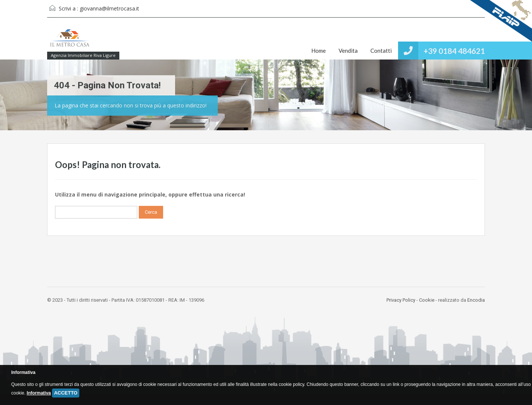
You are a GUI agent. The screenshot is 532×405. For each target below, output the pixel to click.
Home (319, 51)
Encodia (476, 300)
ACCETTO (66, 393)
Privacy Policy (401, 300)
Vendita (348, 51)
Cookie (427, 300)
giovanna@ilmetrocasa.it (109, 8)
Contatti (381, 51)
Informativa (39, 393)
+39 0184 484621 (454, 51)
